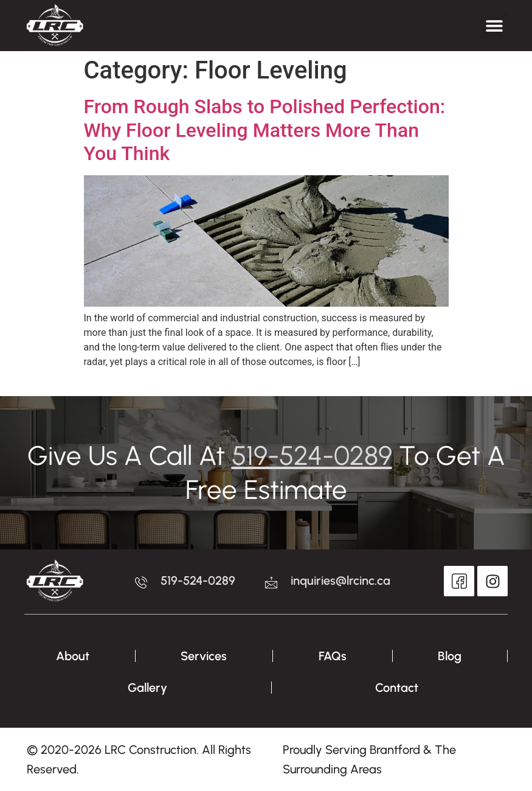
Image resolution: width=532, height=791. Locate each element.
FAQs (333, 656)
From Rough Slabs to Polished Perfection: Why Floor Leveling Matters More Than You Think (265, 130)
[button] (494, 26)
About (73, 656)
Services (204, 656)
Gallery (147, 688)
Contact (397, 688)
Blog (450, 656)
